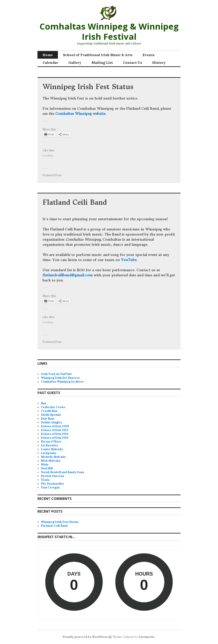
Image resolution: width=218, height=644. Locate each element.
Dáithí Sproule (51, 415)
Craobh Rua (49, 411)
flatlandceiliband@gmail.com (68, 275)
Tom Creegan (50, 487)
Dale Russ (48, 419)
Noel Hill (47, 468)
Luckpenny (49, 453)
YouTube (129, 260)
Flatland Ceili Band (75, 202)
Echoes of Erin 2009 (55, 426)
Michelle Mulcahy (53, 457)
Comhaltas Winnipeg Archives (62, 382)
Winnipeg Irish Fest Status (88, 87)
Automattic (147, 637)
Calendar (50, 62)
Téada (45, 480)
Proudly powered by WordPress (85, 637)
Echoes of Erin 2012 (55, 430)
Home (48, 55)
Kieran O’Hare (51, 442)
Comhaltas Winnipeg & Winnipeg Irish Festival (109, 31)
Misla (45, 465)
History (159, 62)
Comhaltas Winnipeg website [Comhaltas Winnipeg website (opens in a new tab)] (80, 113)
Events (148, 55)
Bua (44, 403)
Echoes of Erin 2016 (55, 438)
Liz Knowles (49, 445)
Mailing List (102, 62)
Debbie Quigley (52, 422)
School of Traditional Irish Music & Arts (98, 55)
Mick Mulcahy (51, 461)
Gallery (75, 62)
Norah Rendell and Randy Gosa (62, 472)
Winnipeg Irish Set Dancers (60, 378)
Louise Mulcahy (52, 449)
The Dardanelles (52, 484)
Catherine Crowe (53, 407)
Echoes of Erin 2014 (55, 434)
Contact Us (133, 62)
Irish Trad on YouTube (57, 374)
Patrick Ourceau (52, 476)
